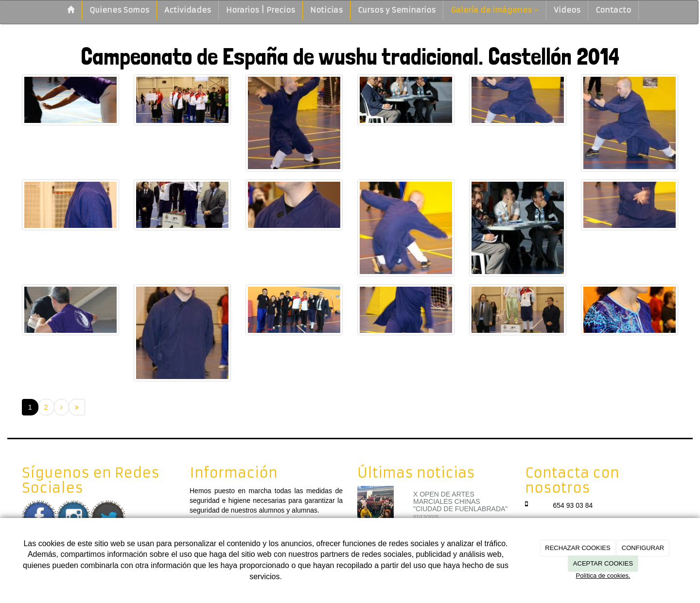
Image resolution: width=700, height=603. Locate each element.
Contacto (613, 10)
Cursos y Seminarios (397, 10)
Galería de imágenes (495, 10)
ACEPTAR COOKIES (603, 563)
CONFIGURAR (643, 548)
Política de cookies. (603, 576)
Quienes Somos (119, 10)
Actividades (188, 10)
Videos (567, 10)
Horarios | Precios (261, 10)
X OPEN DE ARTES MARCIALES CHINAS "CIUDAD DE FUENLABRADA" (460, 502)
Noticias (326, 10)
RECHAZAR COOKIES (577, 548)
